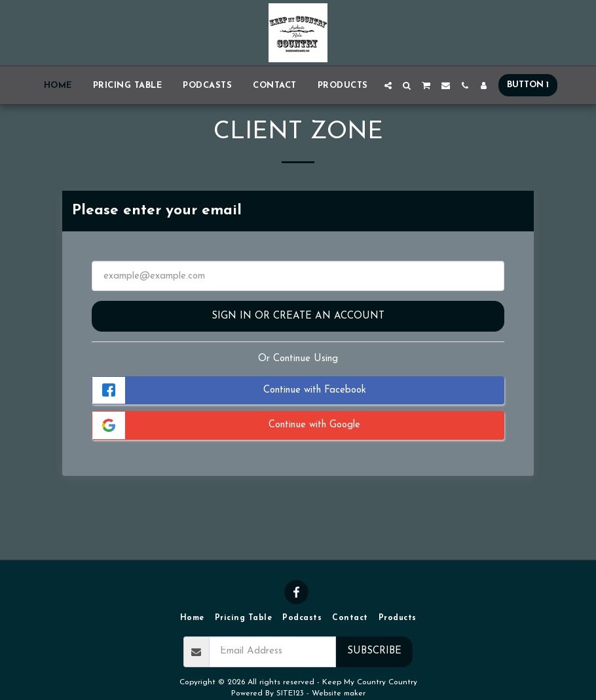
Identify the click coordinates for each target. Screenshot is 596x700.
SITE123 (290, 693)
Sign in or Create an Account (298, 316)
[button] (388, 86)
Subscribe (374, 651)
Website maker (339, 693)
